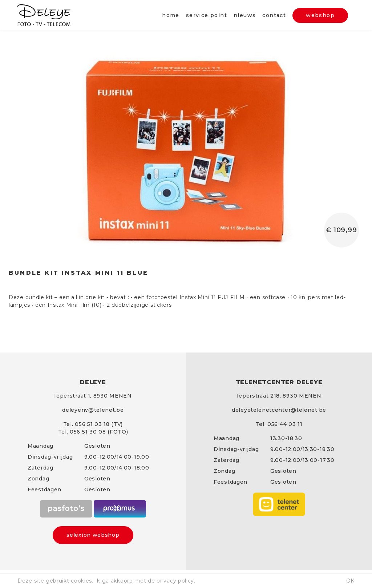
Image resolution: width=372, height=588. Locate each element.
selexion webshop (93, 535)
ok (350, 581)
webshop (320, 15)
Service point (207, 15)
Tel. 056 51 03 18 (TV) (93, 424)
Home (171, 15)
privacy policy (175, 581)
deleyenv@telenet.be (93, 410)
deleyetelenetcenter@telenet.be (279, 410)
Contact (274, 15)
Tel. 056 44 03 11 (279, 424)
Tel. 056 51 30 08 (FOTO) (93, 432)
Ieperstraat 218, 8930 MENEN (279, 396)
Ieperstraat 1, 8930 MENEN (93, 396)
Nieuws (245, 15)
